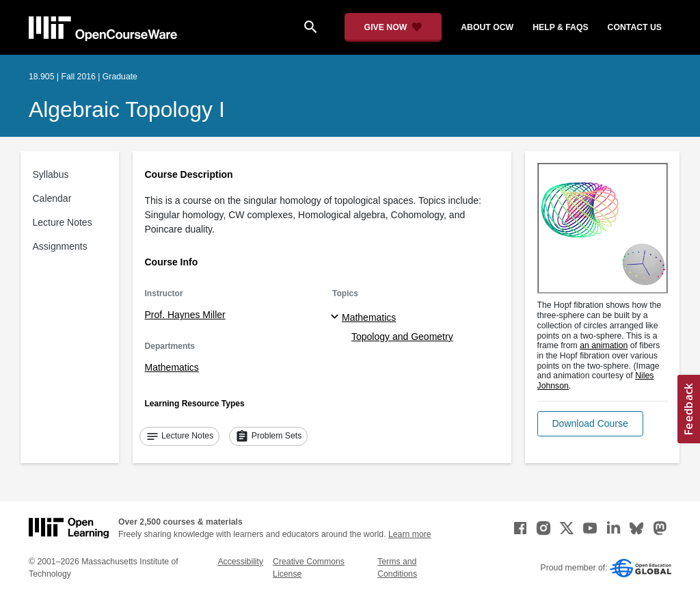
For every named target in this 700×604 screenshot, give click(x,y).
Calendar (52, 198)
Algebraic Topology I (127, 109)
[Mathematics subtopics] (337, 317)
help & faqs (560, 27)
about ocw (487, 27)
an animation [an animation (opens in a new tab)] (604, 345)
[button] (590, 424)
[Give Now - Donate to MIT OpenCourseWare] (393, 27)
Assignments (60, 246)
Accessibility (240, 562)
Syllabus (51, 174)
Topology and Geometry (402, 337)
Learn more (410, 534)
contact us (635, 27)
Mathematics (172, 367)
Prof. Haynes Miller (185, 315)
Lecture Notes (63, 222)
